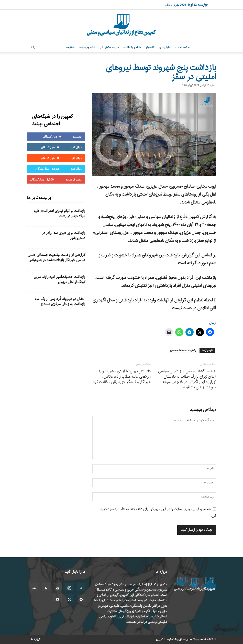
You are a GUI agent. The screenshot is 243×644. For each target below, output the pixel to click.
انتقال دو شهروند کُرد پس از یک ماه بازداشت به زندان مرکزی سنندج (60, 302)
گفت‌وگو (150, 48)
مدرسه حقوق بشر (109, 48)
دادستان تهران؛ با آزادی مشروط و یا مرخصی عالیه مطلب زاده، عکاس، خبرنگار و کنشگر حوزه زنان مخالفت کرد (122, 377)
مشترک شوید (74, 179)
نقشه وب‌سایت (87, 48)
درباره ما (36, 639)
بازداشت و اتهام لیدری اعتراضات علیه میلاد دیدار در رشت (59, 214)
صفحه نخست (182, 48)
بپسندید (77, 136)
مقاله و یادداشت (132, 48)
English (70, 48)
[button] (33, 48)
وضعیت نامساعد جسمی (183, 350)
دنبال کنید (76, 147)
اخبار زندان (164, 48)
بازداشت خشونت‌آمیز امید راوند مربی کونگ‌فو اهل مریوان (59, 280)
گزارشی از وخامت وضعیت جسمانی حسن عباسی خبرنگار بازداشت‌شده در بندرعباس (56, 258)
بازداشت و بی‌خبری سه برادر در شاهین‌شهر (64, 236)
